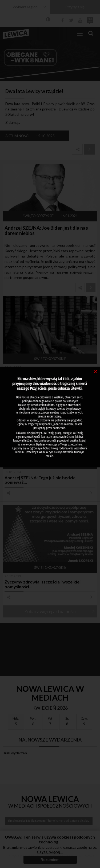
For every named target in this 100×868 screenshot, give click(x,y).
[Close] (95, 371)
